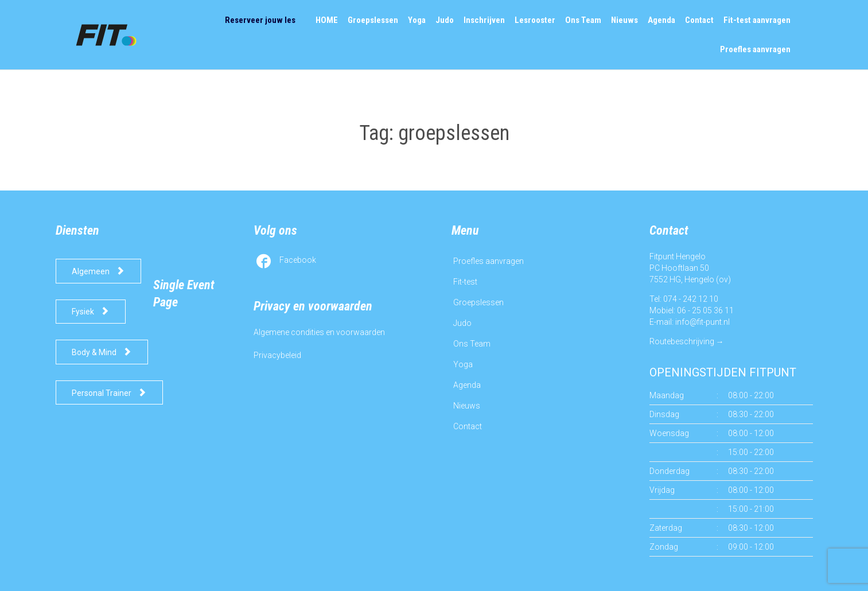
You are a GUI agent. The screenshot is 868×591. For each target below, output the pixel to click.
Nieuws (467, 406)
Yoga (463, 364)
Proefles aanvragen (489, 261)
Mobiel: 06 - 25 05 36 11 (692, 310)
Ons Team (472, 344)
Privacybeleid (277, 355)
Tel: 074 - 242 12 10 (684, 299)
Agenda (467, 385)
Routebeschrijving (682, 341)
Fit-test (465, 282)
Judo (462, 323)
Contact (468, 426)
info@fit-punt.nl (702, 322)
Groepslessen (478, 302)
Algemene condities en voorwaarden (319, 332)
